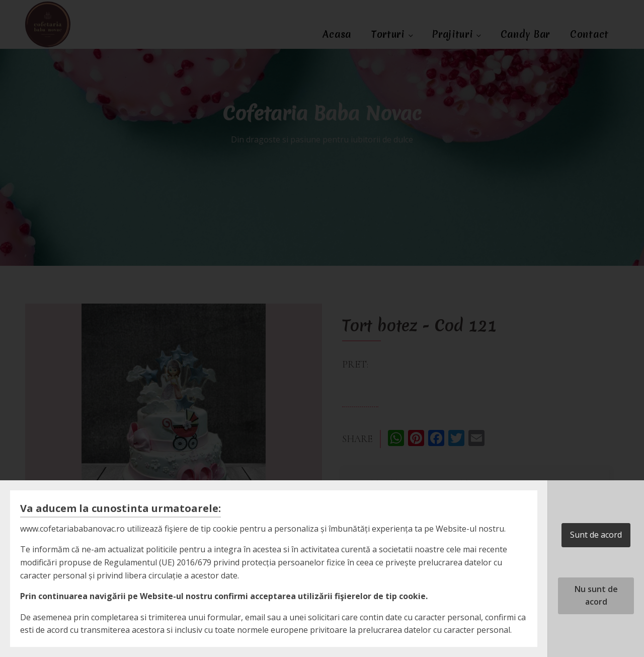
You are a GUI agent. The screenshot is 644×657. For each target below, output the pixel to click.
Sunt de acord (596, 535)
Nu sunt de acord (596, 596)
